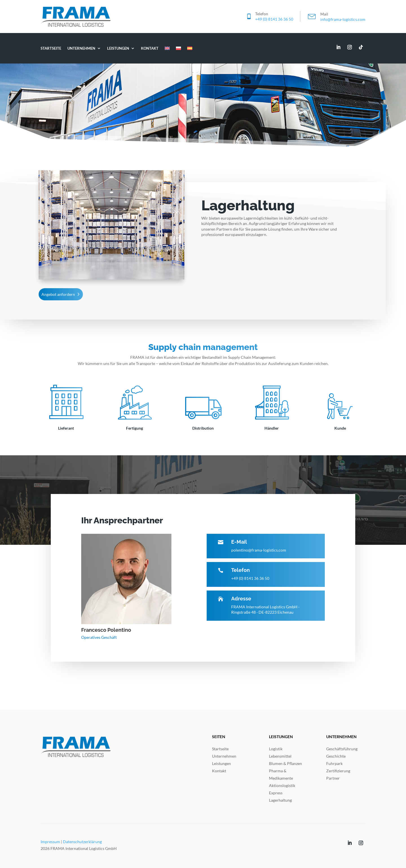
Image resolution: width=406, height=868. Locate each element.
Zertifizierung (338, 771)
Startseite (51, 48)
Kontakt (150, 48)
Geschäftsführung (342, 749)
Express (276, 793)
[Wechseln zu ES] (190, 48)
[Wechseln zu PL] (178, 48)
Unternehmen (81, 48)
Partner (333, 778)
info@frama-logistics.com (343, 19)
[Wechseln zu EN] (167, 48)
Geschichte (336, 756)
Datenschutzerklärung (82, 842)
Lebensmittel (280, 756)
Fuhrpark (334, 763)
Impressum (50, 842)
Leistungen (118, 48)
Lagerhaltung (280, 800)
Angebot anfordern (58, 294)
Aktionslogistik (282, 785)
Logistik (276, 749)
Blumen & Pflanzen (285, 763)
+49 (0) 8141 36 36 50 (274, 19)
